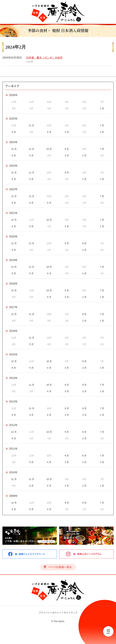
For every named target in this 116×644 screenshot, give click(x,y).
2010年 (13, 472)
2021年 (13, 213)
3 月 (67, 132)
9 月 (67, 149)
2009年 (13, 496)
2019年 (13, 260)
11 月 (32, 125)
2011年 (13, 449)
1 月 (102, 108)
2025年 (13, 119)
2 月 (84, 156)
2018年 (13, 284)
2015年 (13, 354)
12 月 (14, 149)
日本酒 (29, 62)
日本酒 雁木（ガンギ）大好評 (44, 58)
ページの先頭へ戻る (60, 567)
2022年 (13, 189)
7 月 (102, 125)
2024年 (13, 142)
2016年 (13, 331)
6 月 (14, 132)
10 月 (49, 149)
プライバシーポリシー (50, 613)
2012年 (13, 425)
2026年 (13, 95)
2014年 (13, 378)
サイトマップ (71, 613)
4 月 (49, 132)
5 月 (32, 156)
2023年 (13, 166)
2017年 (13, 307)
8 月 (84, 243)
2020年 (13, 237)
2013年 (13, 402)
